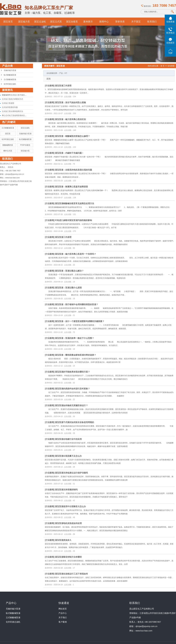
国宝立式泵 (56, 22)
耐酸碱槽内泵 (8, 145)
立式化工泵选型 (8, 103)
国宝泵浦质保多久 (63, 540)
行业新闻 (50, 86)
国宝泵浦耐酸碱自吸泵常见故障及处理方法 (75, 203)
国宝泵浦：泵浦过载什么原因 (68, 288)
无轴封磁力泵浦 (10, 70)
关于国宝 (136, 22)
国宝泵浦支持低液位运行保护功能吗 (71, 473)
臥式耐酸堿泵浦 (10, 75)
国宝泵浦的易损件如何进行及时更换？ (72, 389)
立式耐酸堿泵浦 (10, 79)
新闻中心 (104, 22)
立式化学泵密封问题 (10, 107)
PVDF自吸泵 (25, 145)
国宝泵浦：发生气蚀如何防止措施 (70, 102)
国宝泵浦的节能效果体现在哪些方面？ (72, 372)
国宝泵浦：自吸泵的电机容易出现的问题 (73, 170)
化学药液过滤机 (10, 84)
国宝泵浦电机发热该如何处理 (68, 523)
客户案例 (63, 622)
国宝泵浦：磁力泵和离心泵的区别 (70, 119)
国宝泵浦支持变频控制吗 (66, 490)
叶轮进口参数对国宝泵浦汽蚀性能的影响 (73, 220)
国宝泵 (8, 134)
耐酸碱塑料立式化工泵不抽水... (14, 95)
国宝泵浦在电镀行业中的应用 (68, 439)
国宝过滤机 (40, 22)
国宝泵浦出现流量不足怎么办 (68, 456)
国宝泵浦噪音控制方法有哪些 (68, 557)
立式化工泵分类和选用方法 (12, 111)
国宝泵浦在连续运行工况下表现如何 (71, 574)
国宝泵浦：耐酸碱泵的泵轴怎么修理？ (72, 136)
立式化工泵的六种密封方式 (12, 99)
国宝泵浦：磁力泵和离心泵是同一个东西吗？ (76, 254)
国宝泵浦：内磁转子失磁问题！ (69, 153)
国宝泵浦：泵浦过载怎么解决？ (69, 271)
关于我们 (63, 618)
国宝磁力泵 (24, 22)
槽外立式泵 (8, 151)
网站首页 (63, 609)
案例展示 (88, 22)
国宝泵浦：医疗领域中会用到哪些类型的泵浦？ (77, 304)
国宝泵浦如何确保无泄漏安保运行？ (71, 405)
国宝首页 (8, 22)
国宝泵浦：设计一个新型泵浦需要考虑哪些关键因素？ (80, 321)
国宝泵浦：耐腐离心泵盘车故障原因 (71, 187)
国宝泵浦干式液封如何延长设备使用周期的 (75, 422)
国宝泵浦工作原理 (63, 86)
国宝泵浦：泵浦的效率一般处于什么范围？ (75, 338)
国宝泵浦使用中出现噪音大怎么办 (70, 506)
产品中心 (63, 613)
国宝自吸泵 (72, 22)
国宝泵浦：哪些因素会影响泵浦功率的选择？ (76, 355)
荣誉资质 (120, 22)
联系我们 (152, 22)
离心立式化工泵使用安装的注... (14, 115)
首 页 (162, 66)
